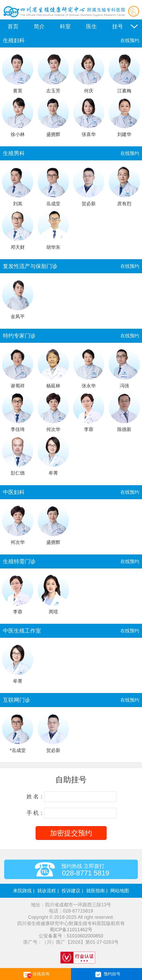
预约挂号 (107, 974)
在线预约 (130, 40)
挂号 (118, 26)
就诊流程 (47, 891)
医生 (92, 26)
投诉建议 (71, 891)
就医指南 (95, 891)
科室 (65, 26)
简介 (39, 26)
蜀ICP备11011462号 (71, 930)
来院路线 (22, 891)
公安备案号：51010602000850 (71, 936)
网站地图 (120, 891)
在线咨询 (36, 974)
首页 (13, 26)
